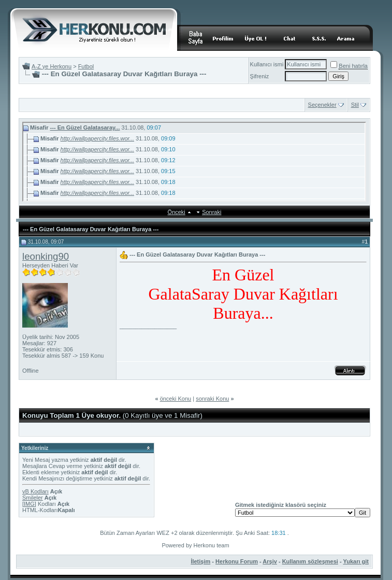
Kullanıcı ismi (267, 64)
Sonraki (212, 212)
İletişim (200, 561)
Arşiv (270, 561)
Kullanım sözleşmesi (310, 561)
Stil (355, 105)
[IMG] (29, 504)
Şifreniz (260, 76)
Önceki (177, 212)
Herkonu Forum (237, 561)
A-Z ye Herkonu (52, 66)
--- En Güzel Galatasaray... (85, 128)
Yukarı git (356, 561)
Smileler (33, 498)
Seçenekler (322, 105)
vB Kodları (35, 491)
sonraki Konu (212, 399)
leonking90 (46, 256)
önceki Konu (176, 399)
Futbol (86, 66)
